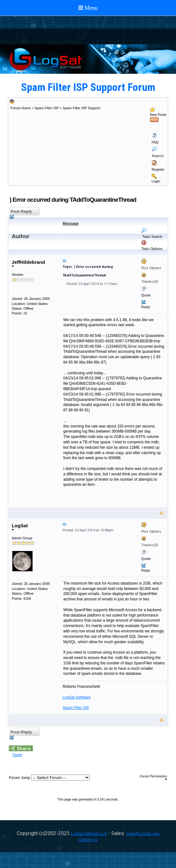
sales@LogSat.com (143, 834)
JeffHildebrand (28, 263)
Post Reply (21, 212)
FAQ (155, 142)
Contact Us (88, 840)
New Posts (158, 115)
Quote (146, 295)
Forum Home (21, 108)
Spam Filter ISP (47, 108)
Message (71, 224)
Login (156, 181)
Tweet (17, 755)
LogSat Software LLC (89, 834)
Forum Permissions (154, 777)
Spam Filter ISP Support (81, 108)
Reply (146, 307)
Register (158, 169)
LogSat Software (77, 697)
